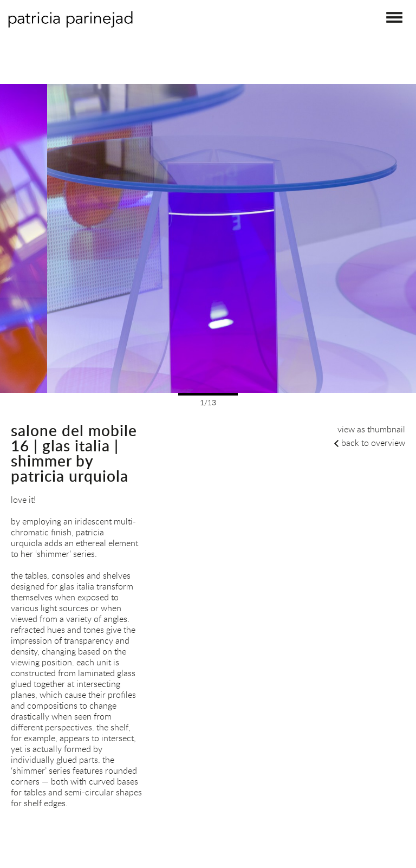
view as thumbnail (371, 429)
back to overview (373, 443)
